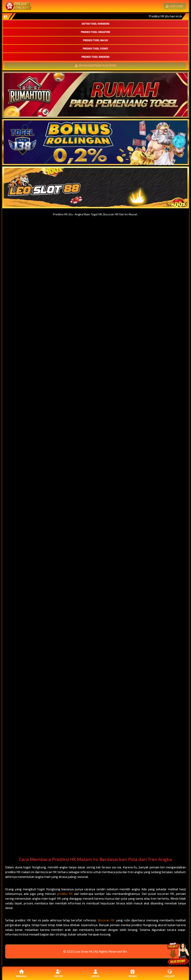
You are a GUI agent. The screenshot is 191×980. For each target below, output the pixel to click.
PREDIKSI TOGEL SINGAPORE (95, 32)
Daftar (58, 973)
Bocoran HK (106, 920)
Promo (133, 973)
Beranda (21, 973)
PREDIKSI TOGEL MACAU (95, 40)
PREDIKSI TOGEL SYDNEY (95, 49)
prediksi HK (65, 894)
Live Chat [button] (170, 973)
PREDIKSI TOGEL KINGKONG (95, 57)
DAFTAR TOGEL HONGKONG (96, 24)
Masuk (95, 973)
